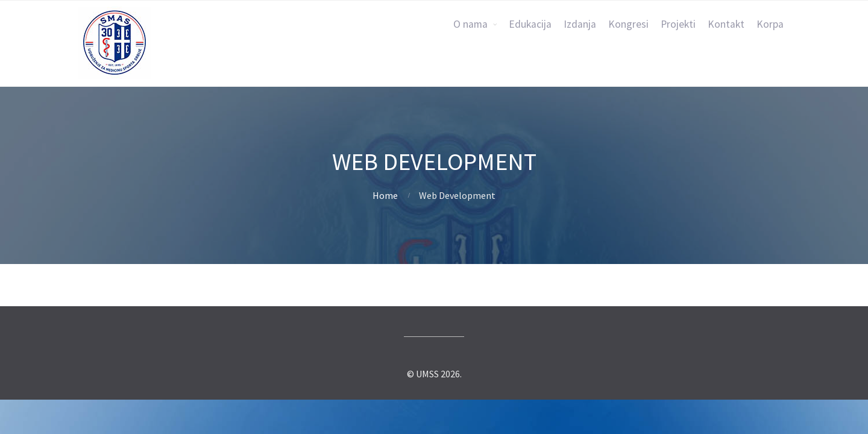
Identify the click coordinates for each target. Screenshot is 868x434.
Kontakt (726, 24)
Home (385, 195)
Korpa (770, 24)
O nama (470, 24)
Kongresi (628, 24)
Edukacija (530, 24)
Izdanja (580, 24)
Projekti (678, 24)
